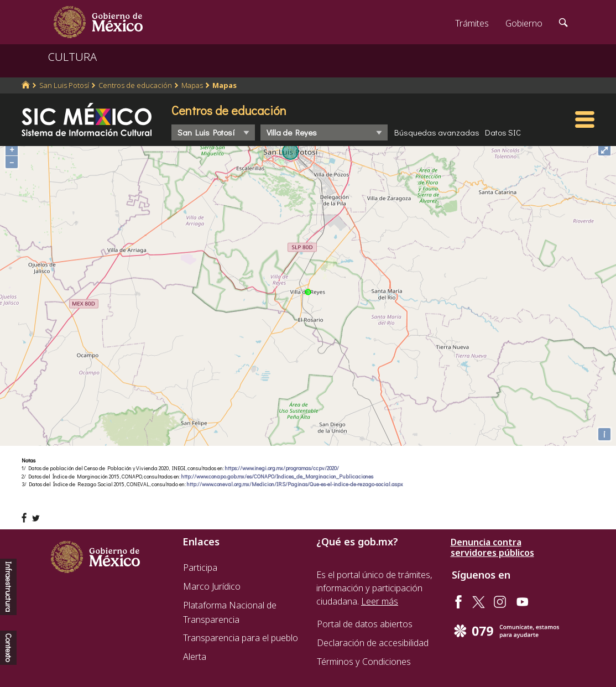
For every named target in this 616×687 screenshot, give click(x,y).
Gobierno (524, 23)
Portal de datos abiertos (365, 624)
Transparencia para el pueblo (241, 638)
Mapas (192, 85)
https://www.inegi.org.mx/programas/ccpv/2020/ (282, 468)
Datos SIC (503, 132)
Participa (200, 568)
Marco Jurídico (212, 586)
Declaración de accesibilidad (373, 643)
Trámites (472, 23)
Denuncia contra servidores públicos (492, 548)
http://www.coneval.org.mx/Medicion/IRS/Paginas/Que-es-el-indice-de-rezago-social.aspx (295, 484)
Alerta (195, 657)
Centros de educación (135, 85)
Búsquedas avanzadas (437, 132)
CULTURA (72, 57)
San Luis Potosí (64, 85)
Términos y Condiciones (364, 662)
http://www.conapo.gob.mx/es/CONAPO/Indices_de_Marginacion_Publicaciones (277, 477)
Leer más (380, 601)
